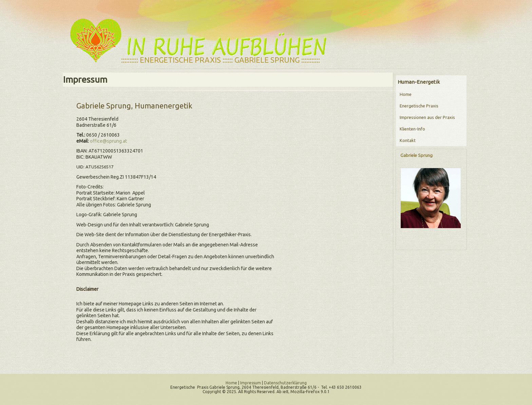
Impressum (251, 383)
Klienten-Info (412, 129)
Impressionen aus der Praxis (427, 117)
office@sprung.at (108, 141)
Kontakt (408, 140)
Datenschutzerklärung (285, 383)
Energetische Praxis (419, 106)
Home (406, 94)
